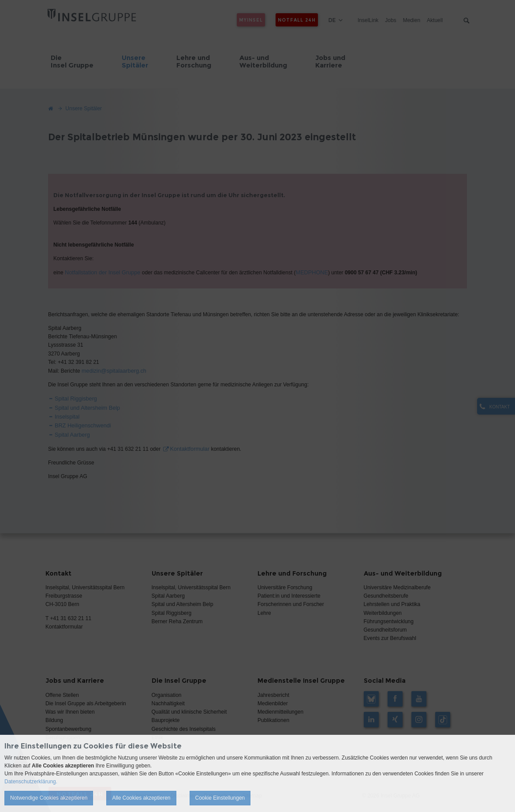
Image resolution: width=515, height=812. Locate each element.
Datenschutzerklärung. (31, 782)
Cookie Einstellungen (220, 798)
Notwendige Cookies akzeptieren (49, 798)
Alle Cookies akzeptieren (141, 798)
